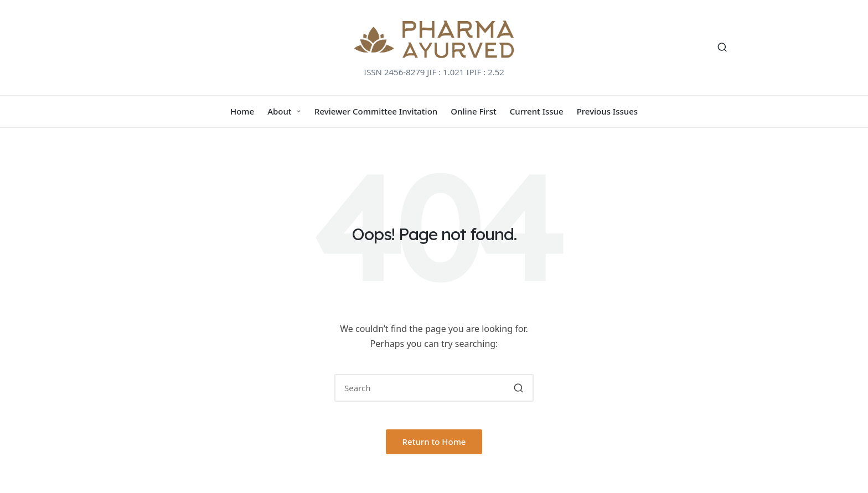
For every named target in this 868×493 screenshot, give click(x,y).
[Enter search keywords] (434, 388)
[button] (518, 388)
